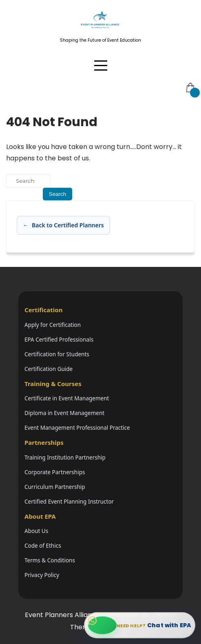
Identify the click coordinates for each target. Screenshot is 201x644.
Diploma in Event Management (64, 413)
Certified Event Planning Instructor (69, 502)
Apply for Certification (53, 325)
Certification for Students (57, 354)
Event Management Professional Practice (77, 428)
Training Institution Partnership (65, 457)
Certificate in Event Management (67, 398)
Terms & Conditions (50, 560)
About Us (36, 531)
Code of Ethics (43, 546)
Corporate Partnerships (55, 472)
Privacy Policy (42, 575)
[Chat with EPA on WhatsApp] (140, 625)
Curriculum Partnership (55, 487)
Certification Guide (49, 369)
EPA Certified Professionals (59, 340)
